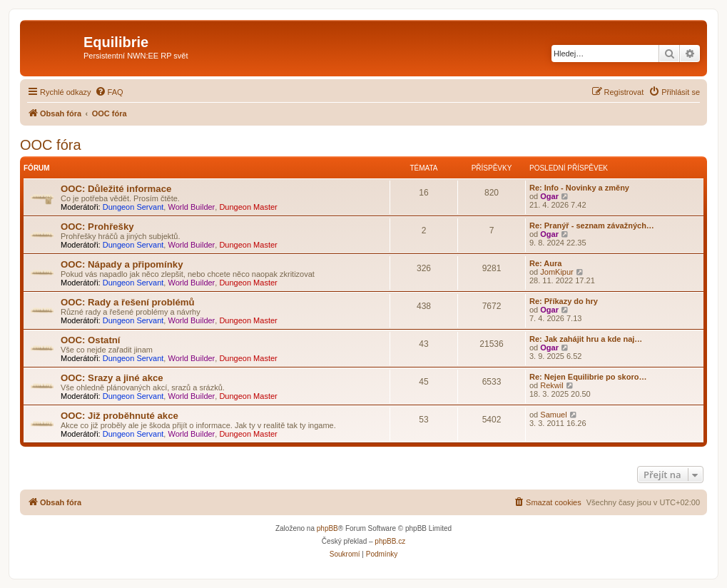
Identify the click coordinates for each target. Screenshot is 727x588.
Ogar (549, 196)
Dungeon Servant (133, 207)
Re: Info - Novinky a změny (579, 188)
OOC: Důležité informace (116, 189)
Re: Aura (545, 263)
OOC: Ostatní (91, 340)
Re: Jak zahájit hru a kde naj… (586, 339)
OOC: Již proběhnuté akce (120, 416)
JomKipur (556, 272)
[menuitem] (109, 92)
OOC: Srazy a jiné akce (112, 378)
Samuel (553, 415)
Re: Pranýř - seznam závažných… (592, 225)
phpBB (327, 528)
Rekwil (551, 385)
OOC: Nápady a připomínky (122, 264)
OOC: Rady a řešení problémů (128, 302)
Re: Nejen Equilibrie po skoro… (588, 377)
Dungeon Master (248, 207)
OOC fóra (51, 145)
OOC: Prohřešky (97, 227)
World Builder (191, 207)
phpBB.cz (390, 541)
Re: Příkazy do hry (564, 301)
